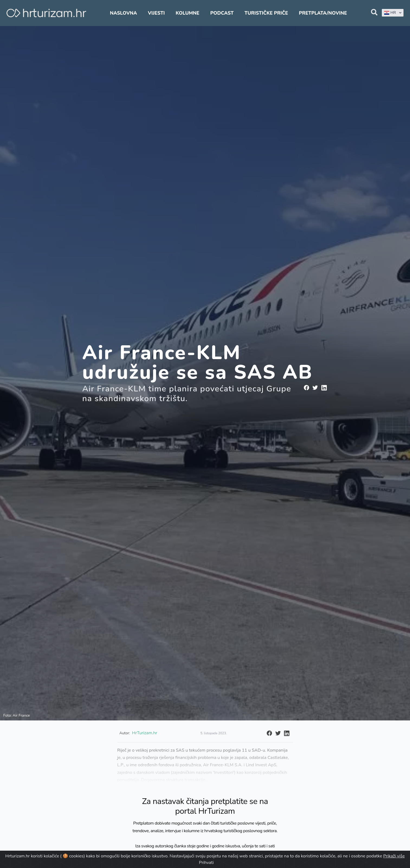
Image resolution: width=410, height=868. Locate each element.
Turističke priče (266, 13)
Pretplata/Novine (323, 13)
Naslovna (124, 13)
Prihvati (206, 863)
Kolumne (188, 13)
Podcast (222, 13)
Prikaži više (394, 856)
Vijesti (156, 13)
